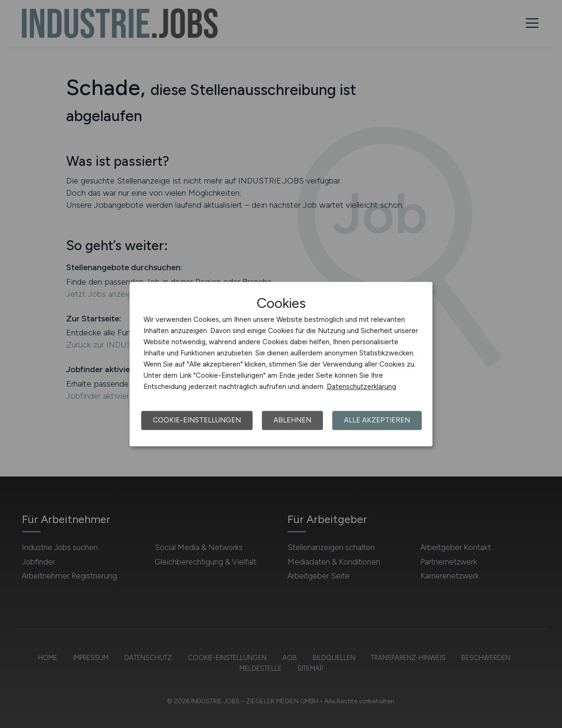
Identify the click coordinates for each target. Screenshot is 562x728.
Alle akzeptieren (377, 420)
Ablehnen (292, 420)
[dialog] (281, 364)
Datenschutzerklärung (361, 387)
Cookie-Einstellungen (197, 420)
